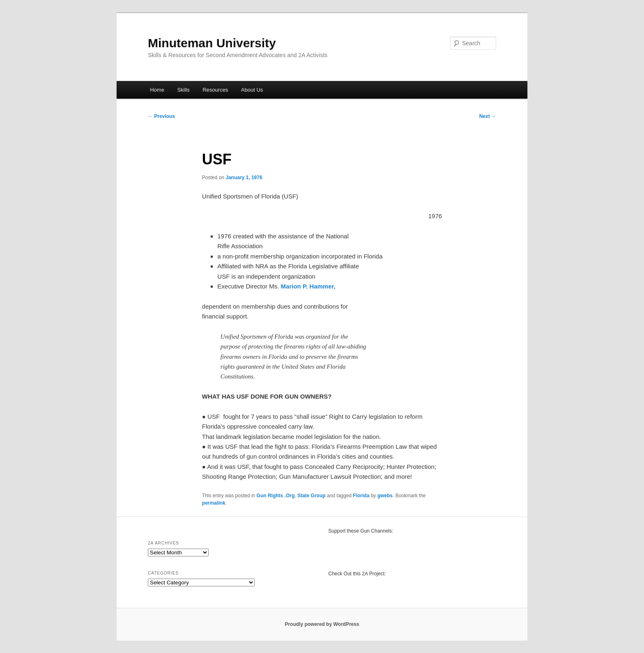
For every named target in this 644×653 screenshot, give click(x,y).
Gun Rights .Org (276, 496)
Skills (183, 90)
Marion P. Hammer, (308, 286)
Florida (361, 496)
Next (488, 116)
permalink (214, 503)
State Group (312, 496)
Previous (161, 116)
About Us (252, 90)
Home (157, 90)
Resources (215, 90)
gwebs (385, 496)
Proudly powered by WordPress (322, 624)
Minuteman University (212, 43)
